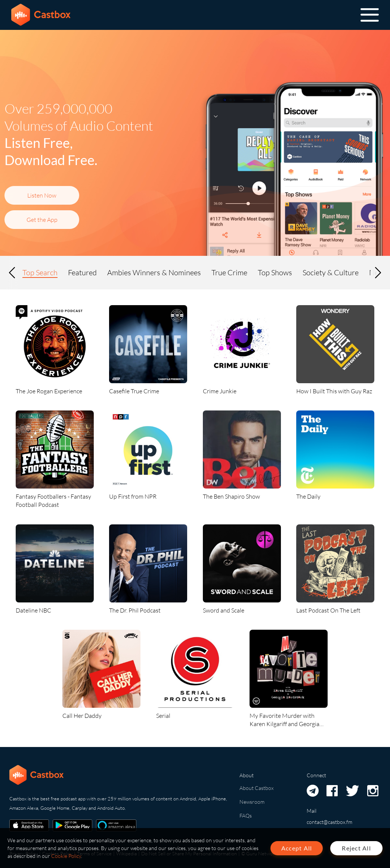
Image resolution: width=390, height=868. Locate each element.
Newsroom (252, 802)
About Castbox (256, 788)
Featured (82, 272)
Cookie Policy (66, 856)
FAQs (246, 816)
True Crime (229, 272)
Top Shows (275, 272)
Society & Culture (331, 272)
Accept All (297, 848)
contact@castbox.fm (329, 822)
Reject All (356, 848)
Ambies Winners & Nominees (154, 272)
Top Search (40, 272)
